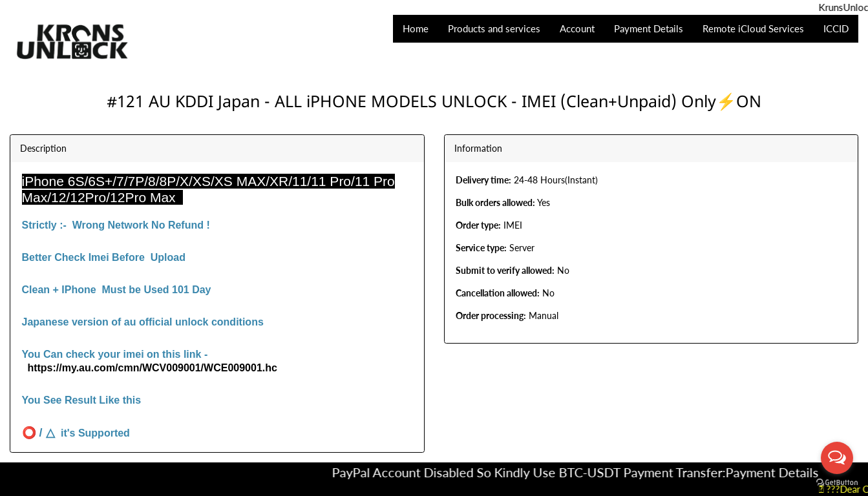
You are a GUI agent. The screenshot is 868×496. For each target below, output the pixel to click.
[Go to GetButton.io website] (837, 483)
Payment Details (782, 472)
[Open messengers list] (837, 458)
